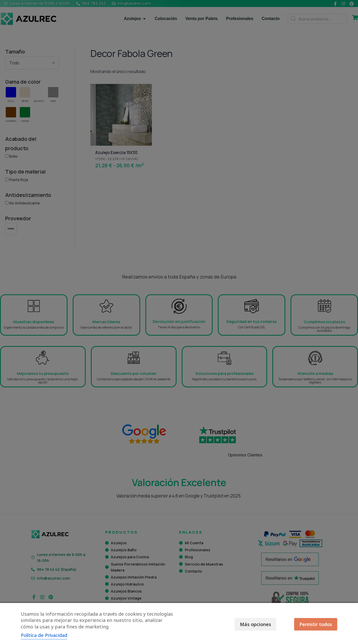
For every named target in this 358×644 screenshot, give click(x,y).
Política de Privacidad (44, 635)
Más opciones (255, 624)
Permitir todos (316, 624)
